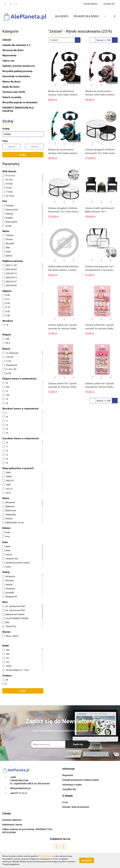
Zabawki (7, 40)
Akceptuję (87, 860)
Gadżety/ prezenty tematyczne (19, 66)
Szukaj (23, 155)
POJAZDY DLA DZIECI (87, 16)
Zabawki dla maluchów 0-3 (17, 45)
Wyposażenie (10, 55)
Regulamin (68, 775)
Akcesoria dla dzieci (14, 50)
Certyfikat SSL (69, 789)
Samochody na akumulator (16, 76)
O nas (65, 802)
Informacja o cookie (72, 785)
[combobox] (64, 40)
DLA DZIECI (62, 16)
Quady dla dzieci (11, 87)
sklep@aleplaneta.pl (20, 788)
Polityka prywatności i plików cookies (81, 780)
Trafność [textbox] (54, 40)
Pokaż (23, 691)
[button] (109, 4)
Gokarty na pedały (12, 97)
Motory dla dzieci (11, 82)
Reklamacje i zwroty (12, 825)
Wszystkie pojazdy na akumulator (20, 102)
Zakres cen (9, 61)
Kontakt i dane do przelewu (76, 807)
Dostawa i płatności (12, 820)
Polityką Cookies (46, 856)
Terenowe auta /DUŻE (14, 92)
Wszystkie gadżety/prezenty (18, 71)
